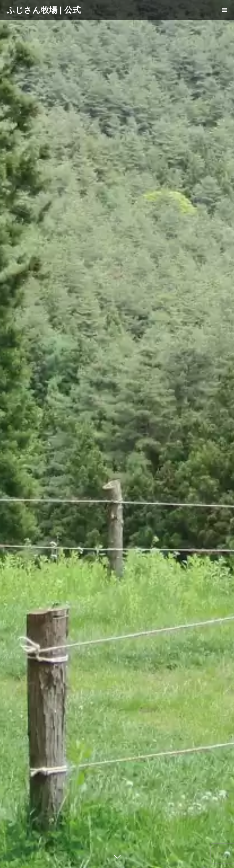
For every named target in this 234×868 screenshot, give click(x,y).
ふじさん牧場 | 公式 (44, 10)
